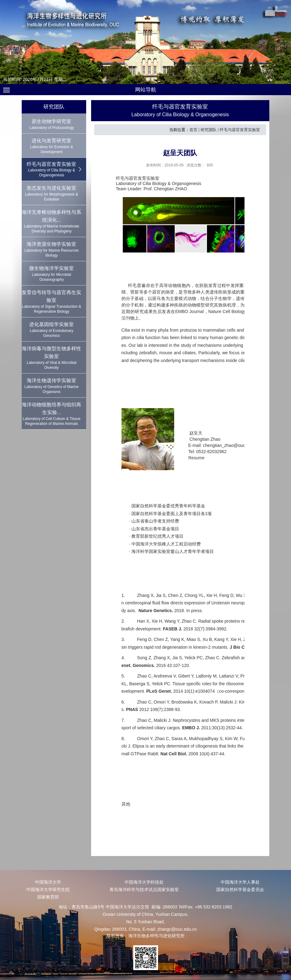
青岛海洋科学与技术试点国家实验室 (144, 890)
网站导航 (146, 90)
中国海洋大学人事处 (240, 882)
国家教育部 (48, 897)
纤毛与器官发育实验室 (240, 130)
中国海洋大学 (48, 882)
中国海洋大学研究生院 (48, 890)
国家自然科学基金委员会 (240, 890)
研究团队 (209, 130)
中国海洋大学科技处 (144, 882)
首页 (193, 130)
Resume (196, 458)
